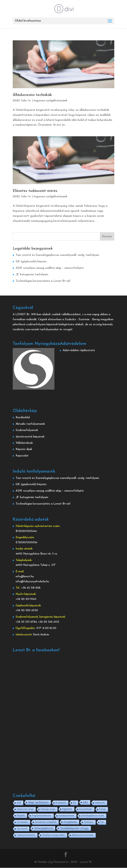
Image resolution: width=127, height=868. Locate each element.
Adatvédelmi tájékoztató (79, 350)
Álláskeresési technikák (32, 95)
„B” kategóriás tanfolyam (32, 275)
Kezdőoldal (23, 417)
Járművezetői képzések (30, 437)
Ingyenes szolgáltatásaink (50, 101)
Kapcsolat (22, 456)
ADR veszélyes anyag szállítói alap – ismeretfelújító (50, 268)
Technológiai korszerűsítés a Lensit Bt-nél (43, 281)
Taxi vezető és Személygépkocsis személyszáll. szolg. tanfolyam (57, 255)
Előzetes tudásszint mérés (35, 191)
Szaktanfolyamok (27, 430)
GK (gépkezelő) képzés (31, 262)
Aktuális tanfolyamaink (30, 424)
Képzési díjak (24, 449)
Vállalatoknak (24, 443)
